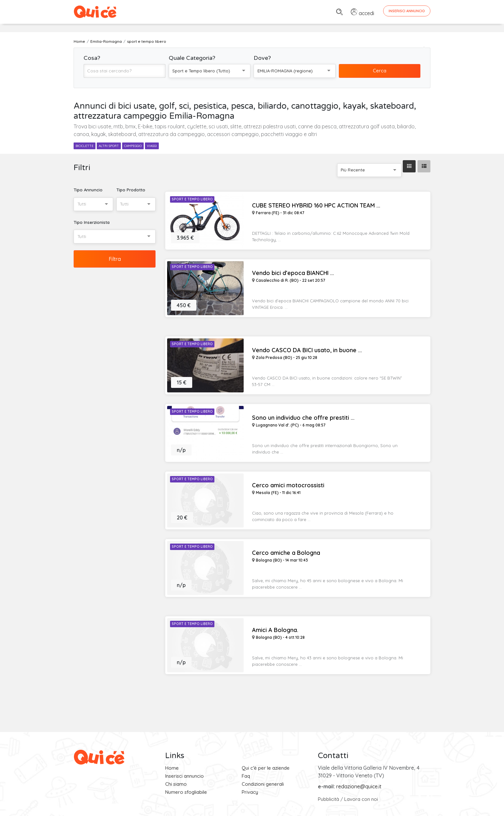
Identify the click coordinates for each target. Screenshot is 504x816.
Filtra (115, 259)
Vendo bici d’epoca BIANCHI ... (293, 273)
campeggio (133, 146)
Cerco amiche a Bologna (286, 553)
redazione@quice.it (359, 786)
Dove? (262, 58)
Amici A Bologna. (275, 630)
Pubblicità (328, 799)
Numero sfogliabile (186, 792)
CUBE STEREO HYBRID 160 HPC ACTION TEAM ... (316, 206)
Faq (246, 776)
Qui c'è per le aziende (266, 768)
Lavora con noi (361, 799)
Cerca (380, 71)
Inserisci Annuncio (407, 11)
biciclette (85, 146)
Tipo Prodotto (131, 190)
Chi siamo (176, 784)
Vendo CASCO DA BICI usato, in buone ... (307, 350)
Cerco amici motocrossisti (288, 485)
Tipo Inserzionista (92, 222)
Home (172, 768)
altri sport (109, 146)
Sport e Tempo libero (192, 199)
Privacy (250, 792)
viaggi (152, 146)
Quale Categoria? (192, 58)
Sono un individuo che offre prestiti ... (303, 418)
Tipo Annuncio (88, 190)
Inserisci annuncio (184, 776)
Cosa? (92, 58)
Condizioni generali (263, 784)
